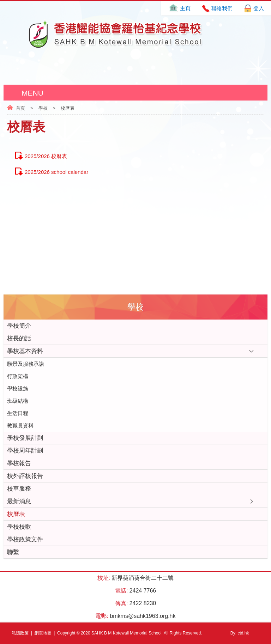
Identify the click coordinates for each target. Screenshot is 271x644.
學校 (43, 108)
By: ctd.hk (240, 633)
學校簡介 (19, 326)
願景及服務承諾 (26, 364)
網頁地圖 (43, 633)
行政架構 (18, 376)
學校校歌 (19, 527)
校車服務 (19, 489)
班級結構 (18, 401)
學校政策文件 (25, 539)
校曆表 (16, 514)
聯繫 (13, 552)
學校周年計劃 (25, 451)
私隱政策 (20, 633)
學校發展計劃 (25, 438)
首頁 (20, 108)
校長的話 (19, 338)
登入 (259, 8)
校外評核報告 (25, 476)
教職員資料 (20, 426)
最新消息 (19, 501)
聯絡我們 (222, 8)
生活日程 (18, 413)
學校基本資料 (25, 351)
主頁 (185, 8)
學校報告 (19, 463)
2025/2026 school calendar (56, 172)
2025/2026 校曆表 (46, 156)
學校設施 (18, 388)
